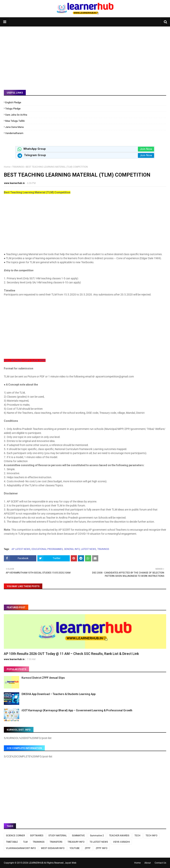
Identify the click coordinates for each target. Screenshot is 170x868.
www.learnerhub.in (14, 183)
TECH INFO (151, 836)
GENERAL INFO (72, 549)
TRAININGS (18, 167)
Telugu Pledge (13, 109)
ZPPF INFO (102, 848)
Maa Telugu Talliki (15, 121)
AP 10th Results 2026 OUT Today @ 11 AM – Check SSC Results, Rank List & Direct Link (71, 654)
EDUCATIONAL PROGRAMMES (47, 549)
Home (7, 167)
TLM (25, 842)
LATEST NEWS (88, 549)
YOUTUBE (75, 848)
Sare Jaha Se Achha (16, 115)
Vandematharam (14, 133)
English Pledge (13, 102)
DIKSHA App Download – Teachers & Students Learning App (59, 694)
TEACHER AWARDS (119, 836)
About (148, 863)
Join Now (146, 149)
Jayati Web (70, 863)
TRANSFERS (56, 842)
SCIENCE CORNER (15, 836)
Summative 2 (97, 836)
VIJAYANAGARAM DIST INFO (21, 848)
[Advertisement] (85, 55)
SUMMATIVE (78, 836)
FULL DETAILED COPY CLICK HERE (25, 360)
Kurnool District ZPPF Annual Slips (43, 678)
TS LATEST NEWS (99, 842)
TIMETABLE (12, 842)
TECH (137, 836)
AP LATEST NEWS (21, 549)
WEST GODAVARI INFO (53, 848)
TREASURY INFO (76, 842)
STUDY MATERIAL (58, 836)
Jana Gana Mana (14, 127)
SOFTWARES (37, 836)
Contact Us (160, 863)
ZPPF (88, 848)
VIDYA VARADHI (121, 842)
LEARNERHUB (36, 863)
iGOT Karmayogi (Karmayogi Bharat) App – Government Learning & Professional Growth (77, 710)
